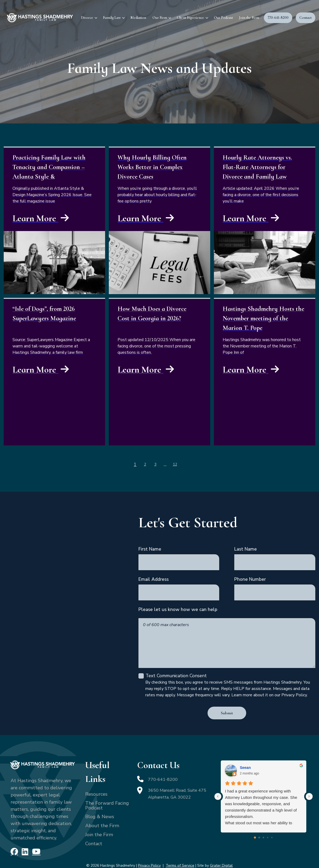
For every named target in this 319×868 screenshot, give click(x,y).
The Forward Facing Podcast (107, 792)
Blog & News (100, 804)
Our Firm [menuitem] (160, 18)
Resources (96, 781)
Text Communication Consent (175, 663)
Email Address (154, 576)
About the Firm (102, 813)
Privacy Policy (149, 851)
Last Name (246, 548)
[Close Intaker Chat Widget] (302, 699)
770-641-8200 (164, 766)
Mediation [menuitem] (138, 18)
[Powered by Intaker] (274, 857)
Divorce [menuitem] (87, 18)
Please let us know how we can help (178, 604)
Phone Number (250, 576)
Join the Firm (99, 821)
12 (174, 464)
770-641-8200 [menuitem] (278, 18)
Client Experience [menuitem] (190, 18)
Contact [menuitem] (305, 18)
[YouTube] (34, 838)
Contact (94, 830)
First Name (150, 548)
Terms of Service (180, 851)
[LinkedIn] (24, 838)
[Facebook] (14, 838)
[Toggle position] (290, 699)
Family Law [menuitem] (112, 18)
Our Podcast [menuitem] (223, 18)
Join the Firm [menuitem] (249, 18)
